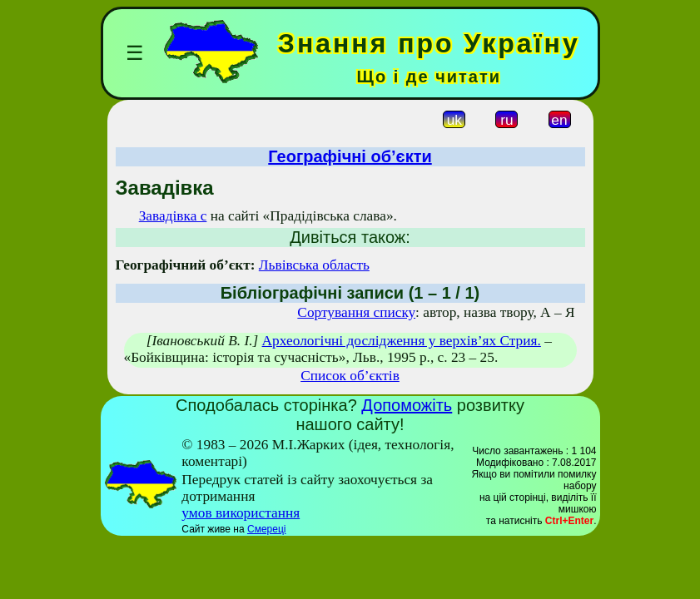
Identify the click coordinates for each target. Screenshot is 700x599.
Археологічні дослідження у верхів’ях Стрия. (402, 341)
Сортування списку (356, 312)
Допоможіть (407, 405)
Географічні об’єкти (350, 156)
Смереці (266, 529)
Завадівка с (173, 216)
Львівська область (314, 265)
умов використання (241, 513)
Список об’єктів (350, 376)
